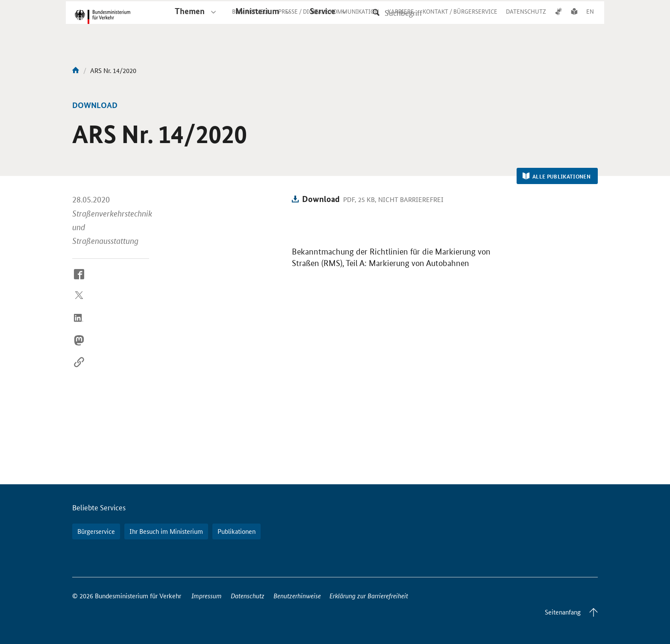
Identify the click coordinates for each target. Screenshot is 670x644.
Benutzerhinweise (297, 596)
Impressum (207, 596)
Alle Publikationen (557, 176)
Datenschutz (248, 596)
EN (590, 19)
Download (321, 199)
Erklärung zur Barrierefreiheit (369, 596)
